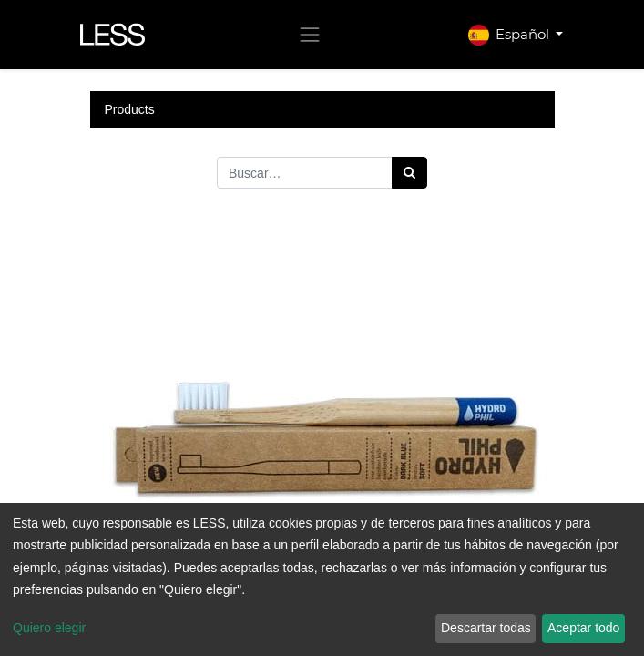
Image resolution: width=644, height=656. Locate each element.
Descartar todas (486, 628)
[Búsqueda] (409, 173)
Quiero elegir (49, 628)
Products (130, 109)
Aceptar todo (583, 628)
